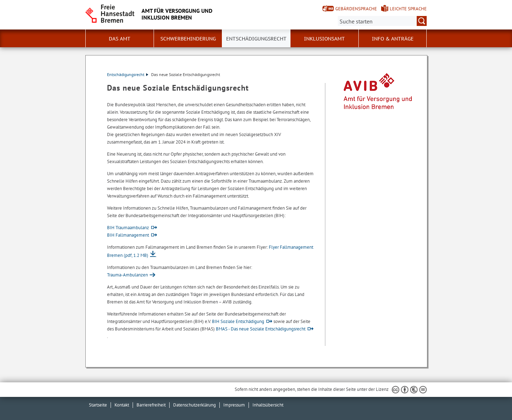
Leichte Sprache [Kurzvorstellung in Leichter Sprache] (408, 9)
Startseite (98, 405)
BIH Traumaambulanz (128, 228)
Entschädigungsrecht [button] (256, 39)
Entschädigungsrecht (128, 74)
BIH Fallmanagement (128, 235)
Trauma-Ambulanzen (127, 275)
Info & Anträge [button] (393, 39)
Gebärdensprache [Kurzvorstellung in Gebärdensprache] (356, 9)
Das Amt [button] (120, 39)
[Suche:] (382, 21)
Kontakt (122, 405)
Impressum (234, 405)
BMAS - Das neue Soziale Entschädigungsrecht (261, 329)
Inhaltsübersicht (268, 405)
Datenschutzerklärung (194, 405)
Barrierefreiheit (151, 405)
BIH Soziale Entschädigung (238, 321)
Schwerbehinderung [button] (188, 39)
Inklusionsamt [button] (324, 39)
